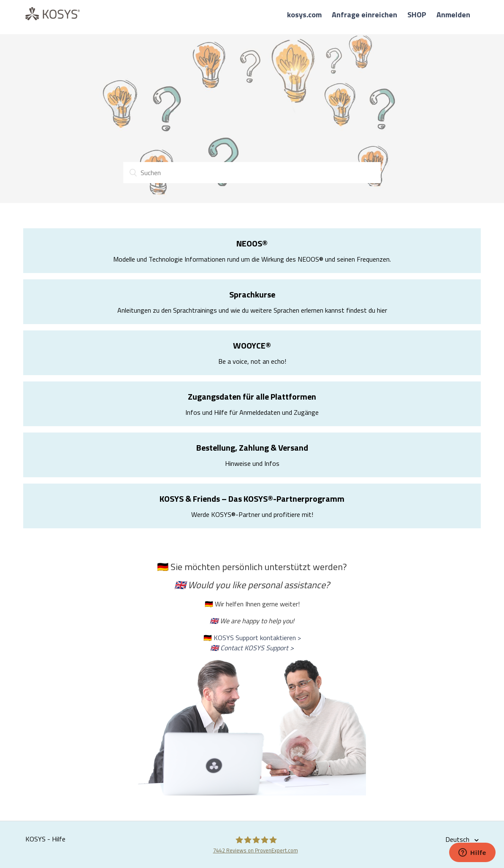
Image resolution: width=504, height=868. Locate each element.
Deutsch (458, 839)
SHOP (417, 15)
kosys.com (304, 15)
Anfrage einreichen (364, 15)
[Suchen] (252, 173)
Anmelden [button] (453, 15)
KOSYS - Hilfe (45, 839)
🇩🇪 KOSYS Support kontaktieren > (252, 638)
